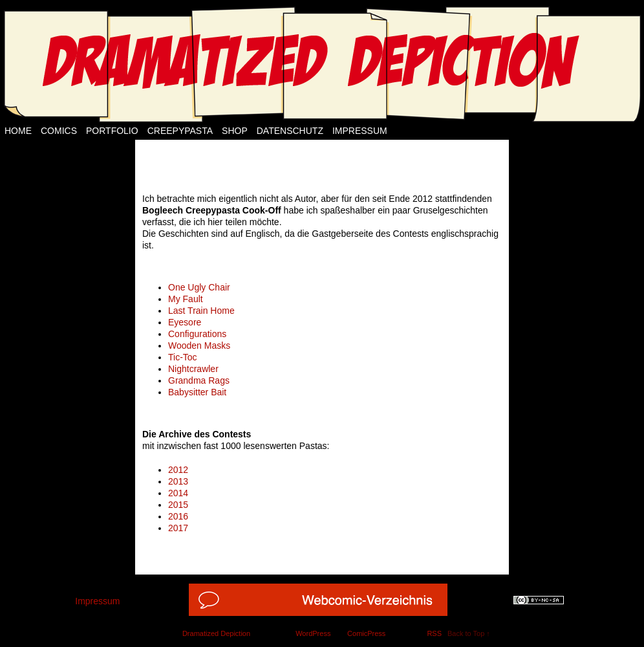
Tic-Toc (183, 357)
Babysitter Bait (197, 392)
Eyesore (185, 322)
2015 (178, 505)
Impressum (360, 131)
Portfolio (112, 131)
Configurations (197, 334)
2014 (178, 493)
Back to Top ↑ (469, 633)
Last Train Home (201, 311)
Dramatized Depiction (216, 633)
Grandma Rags (199, 380)
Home (18, 131)
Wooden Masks (199, 345)
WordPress (313, 633)
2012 (178, 470)
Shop (235, 131)
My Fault (186, 299)
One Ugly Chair (199, 287)
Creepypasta (180, 131)
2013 (178, 481)
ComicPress (366, 633)
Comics (59, 131)
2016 (178, 516)
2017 (178, 528)
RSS (434, 633)
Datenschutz (290, 131)
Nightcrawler (193, 369)
